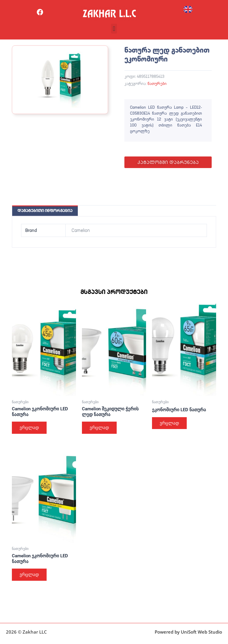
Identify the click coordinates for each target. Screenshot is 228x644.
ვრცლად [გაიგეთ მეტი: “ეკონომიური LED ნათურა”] (170, 423)
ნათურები (157, 83)
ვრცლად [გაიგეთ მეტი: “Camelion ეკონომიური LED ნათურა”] (30, 428)
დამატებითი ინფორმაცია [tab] (45, 211)
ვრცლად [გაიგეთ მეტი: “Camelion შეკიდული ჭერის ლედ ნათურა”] (100, 428)
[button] (114, 29)
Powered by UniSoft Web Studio (188, 632)
